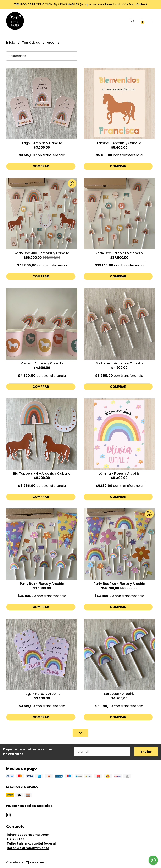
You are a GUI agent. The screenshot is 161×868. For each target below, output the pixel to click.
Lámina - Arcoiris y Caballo (119, 143)
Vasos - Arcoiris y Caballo (42, 363)
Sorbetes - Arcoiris (119, 694)
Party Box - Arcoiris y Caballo (119, 253)
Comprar (41, 166)
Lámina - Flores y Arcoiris (119, 473)
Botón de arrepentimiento (28, 848)
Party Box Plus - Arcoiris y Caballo (42, 253)
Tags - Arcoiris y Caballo (42, 143)
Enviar (146, 752)
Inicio (11, 42)
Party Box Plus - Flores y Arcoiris (119, 584)
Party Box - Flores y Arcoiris (42, 584)
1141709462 (16, 839)
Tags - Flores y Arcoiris (42, 694)
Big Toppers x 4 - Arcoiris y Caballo (42, 473)
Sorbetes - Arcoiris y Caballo (119, 363)
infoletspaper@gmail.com (28, 835)
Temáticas (31, 42)
